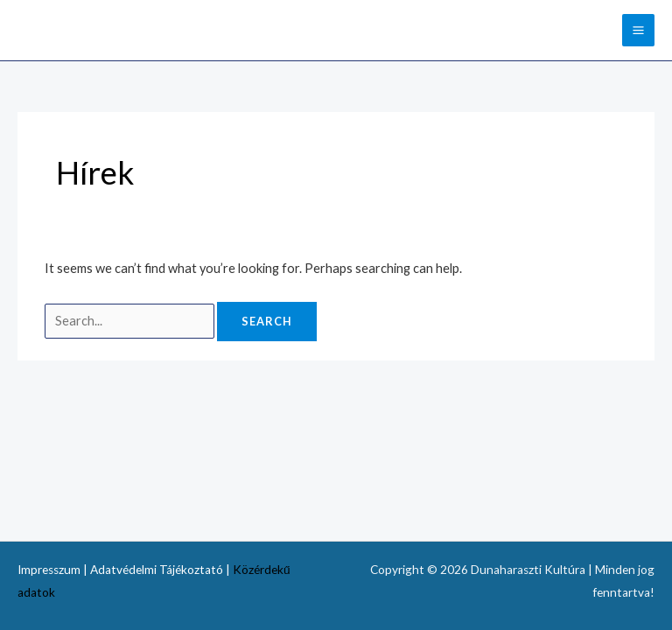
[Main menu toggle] (638, 30)
